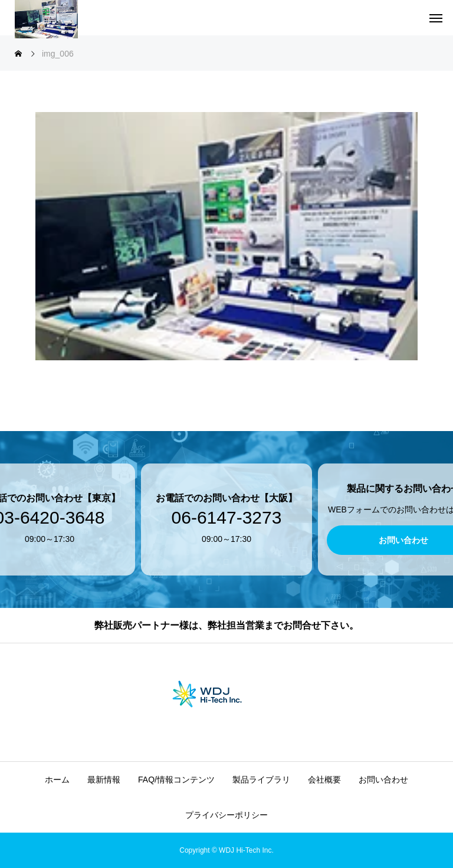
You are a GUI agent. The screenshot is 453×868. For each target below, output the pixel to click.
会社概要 (324, 780)
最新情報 (104, 780)
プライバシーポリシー (226, 815)
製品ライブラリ (261, 780)
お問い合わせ (383, 780)
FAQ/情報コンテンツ (176, 780)
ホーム (57, 780)
